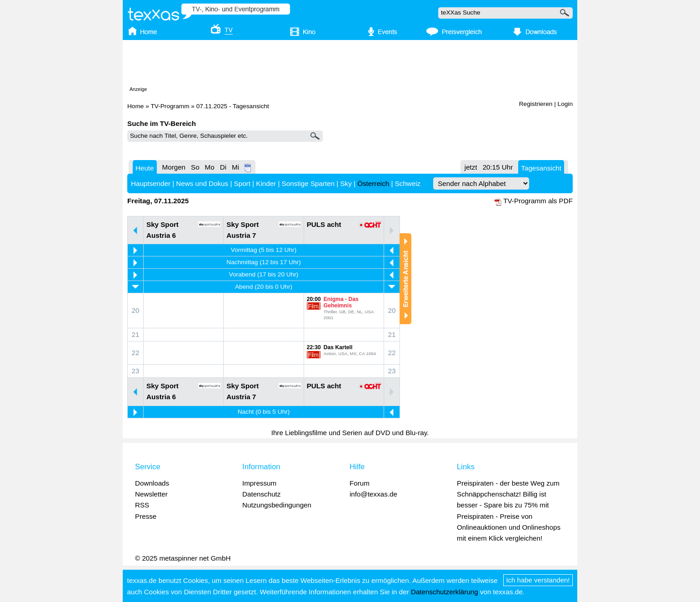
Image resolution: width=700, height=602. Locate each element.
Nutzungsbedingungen (277, 505)
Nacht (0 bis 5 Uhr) (264, 412)
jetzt (471, 167)
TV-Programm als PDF (538, 201)
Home (135, 106)
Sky (346, 183)
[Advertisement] (350, 65)
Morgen (174, 167)
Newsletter (151, 494)
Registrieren (536, 104)
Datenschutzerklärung (445, 592)
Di (223, 167)
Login (565, 104)
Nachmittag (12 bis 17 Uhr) (263, 262)
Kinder (266, 183)
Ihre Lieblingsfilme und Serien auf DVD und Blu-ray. (350, 433)
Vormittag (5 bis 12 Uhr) (264, 250)
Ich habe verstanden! (538, 580)
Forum (360, 483)
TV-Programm (170, 106)
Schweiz (408, 183)
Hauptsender (151, 183)
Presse (146, 516)
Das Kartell (338, 347)
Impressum (259, 483)
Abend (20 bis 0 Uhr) (264, 287)
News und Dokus (202, 183)
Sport (242, 183)
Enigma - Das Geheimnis (341, 303)
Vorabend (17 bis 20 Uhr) (264, 274)
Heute (145, 168)
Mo (210, 167)
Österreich (373, 183)
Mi (235, 167)
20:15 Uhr (498, 167)
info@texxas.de (373, 494)
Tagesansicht (541, 168)
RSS (142, 505)
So (195, 167)
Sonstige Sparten (308, 183)
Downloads (152, 483)
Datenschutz (261, 494)
